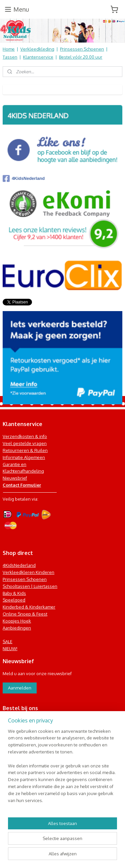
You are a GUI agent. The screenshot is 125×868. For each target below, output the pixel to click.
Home (9, 49)
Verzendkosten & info (25, 436)
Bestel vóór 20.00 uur (81, 57)
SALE (7, 642)
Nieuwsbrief (15, 478)
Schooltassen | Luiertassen (30, 586)
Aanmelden (20, 688)
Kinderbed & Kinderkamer (29, 607)
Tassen (10, 57)
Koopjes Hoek (17, 621)
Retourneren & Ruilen (25, 450)
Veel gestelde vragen (25, 443)
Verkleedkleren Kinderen (28, 572)
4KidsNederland (24, 179)
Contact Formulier (22, 485)
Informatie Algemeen (24, 457)
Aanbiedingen (17, 628)
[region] (62, 769)
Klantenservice (38, 57)
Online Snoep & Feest (25, 614)
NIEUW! (10, 649)
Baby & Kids (14, 593)
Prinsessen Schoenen (82, 49)
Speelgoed (14, 600)
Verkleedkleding (37, 49)
